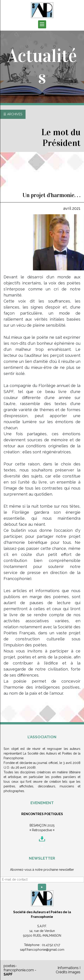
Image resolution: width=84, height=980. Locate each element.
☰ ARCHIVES (13, 114)
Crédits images (68, 972)
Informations (68, 968)
